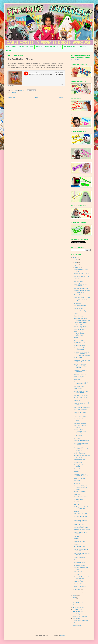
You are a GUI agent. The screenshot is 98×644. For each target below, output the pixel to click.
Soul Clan (77, 574)
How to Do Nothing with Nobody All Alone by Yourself (81, 488)
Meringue (77, 400)
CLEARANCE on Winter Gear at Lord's (81, 392)
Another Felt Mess (80, 562)
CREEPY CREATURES (81, 497)
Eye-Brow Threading (80, 306)
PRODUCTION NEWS (53, 47)
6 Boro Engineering (80, 460)
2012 (75, 595)
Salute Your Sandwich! (81, 416)
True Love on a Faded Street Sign (81, 521)
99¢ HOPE (77, 536)
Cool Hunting (76, 614)
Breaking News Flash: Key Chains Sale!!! (82, 292)
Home (37, 98)
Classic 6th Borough (80, 557)
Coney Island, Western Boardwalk (81, 285)
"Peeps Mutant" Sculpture (82, 274)
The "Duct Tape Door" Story (82, 276)
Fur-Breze (77, 379)
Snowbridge (78, 481)
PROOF (77, 504)
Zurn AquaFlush (79, 281)
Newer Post (11, 98)
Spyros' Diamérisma (80, 492)
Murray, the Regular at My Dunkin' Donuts (82, 578)
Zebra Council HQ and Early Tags (81, 323)
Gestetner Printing (79, 345)
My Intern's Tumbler (78, 607)
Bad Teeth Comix (78, 609)
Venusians (77, 483)
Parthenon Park (79, 544)
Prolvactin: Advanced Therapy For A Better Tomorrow (81, 366)
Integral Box (78, 494)
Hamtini (76, 502)
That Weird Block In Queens (82, 527)
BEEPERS (77, 472)
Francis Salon (78, 295)
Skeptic (76, 313)
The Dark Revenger (80, 386)
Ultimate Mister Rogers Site (81, 621)
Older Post (62, 98)
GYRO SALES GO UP (81, 514)
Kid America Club (78, 603)
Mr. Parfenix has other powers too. (81, 371)
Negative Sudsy (79, 499)
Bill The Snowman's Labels (82, 407)
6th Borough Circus (80, 541)
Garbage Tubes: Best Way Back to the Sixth (82, 508)
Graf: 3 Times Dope (80, 453)
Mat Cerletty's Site (78, 612)
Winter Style (78, 279)
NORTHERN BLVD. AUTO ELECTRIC (82, 550)
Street (76, 338)
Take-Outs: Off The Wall (81, 395)
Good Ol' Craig (78, 316)
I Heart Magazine (78, 625)
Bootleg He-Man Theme (81, 288)
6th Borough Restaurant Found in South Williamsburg (81, 334)
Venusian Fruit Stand (80, 423)
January (77, 592)
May (76, 262)
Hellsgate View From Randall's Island (80, 349)
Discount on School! (80, 586)
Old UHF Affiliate (79, 340)
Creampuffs (78, 303)
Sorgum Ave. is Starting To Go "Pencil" (82, 456)
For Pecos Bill (78, 572)
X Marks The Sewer (80, 374)
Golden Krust (76, 623)
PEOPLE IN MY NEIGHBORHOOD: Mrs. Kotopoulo (82, 449)
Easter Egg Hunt (79, 329)
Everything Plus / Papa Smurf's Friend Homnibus (82, 319)
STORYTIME (11, 47)
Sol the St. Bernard (80, 560)
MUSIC (39, 47)
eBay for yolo (76, 605)
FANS (8, 50)
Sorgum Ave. (78, 469)
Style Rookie (76, 618)
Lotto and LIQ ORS (80, 525)
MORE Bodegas (79, 539)
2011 (75, 598)
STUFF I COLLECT (26, 47)
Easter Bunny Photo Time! (82, 441)
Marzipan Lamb (79, 308)
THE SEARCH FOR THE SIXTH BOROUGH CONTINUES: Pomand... (82, 354)
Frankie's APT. (75, 60)
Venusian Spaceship (80, 311)
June (76, 260)
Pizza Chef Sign (79, 581)
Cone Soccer (78, 435)
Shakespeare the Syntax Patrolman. (81, 444)
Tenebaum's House (80, 343)
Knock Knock (78, 462)
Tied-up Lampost (79, 377)
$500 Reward (78, 358)
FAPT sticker (78, 389)
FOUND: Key (78, 584)
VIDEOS (83, 47)
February (77, 589)
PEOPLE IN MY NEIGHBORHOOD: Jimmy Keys (81, 431)
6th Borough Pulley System (82, 530)
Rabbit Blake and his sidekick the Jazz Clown (82, 475)
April (76, 265)
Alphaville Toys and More (80, 616)
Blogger (63, 636)
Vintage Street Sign (80, 478)
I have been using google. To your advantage (82, 383)
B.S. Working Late (79, 547)
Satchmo (77, 511)
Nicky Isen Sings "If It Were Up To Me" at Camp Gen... (82, 299)
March (76, 267)
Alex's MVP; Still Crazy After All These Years (82, 361)
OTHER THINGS (70, 47)
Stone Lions (78, 438)
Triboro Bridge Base (80, 327)
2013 (75, 258)
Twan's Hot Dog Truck (81, 398)
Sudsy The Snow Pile (80, 410)
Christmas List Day (80, 565)
